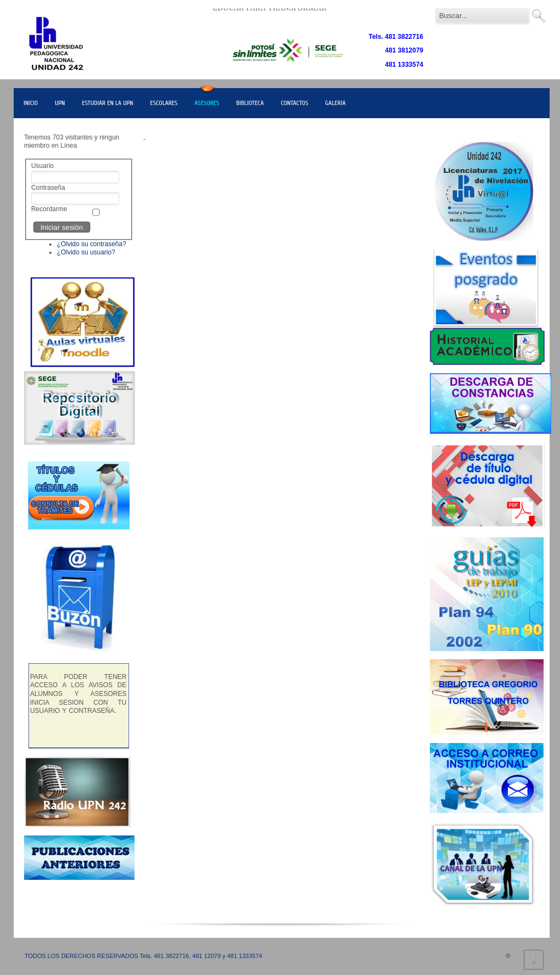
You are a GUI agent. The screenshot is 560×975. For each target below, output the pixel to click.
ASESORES (207, 103)
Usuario (42, 166)
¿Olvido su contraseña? (92, 244)
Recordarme (49, 209)
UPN (60, 103)
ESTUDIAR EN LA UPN (108, 103)
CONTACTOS (294, 103)
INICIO (31, 103)
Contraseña (48, 188)
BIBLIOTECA (250, 103)
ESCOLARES (164, 103)
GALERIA (336, 103)
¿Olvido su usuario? (86, 252)
